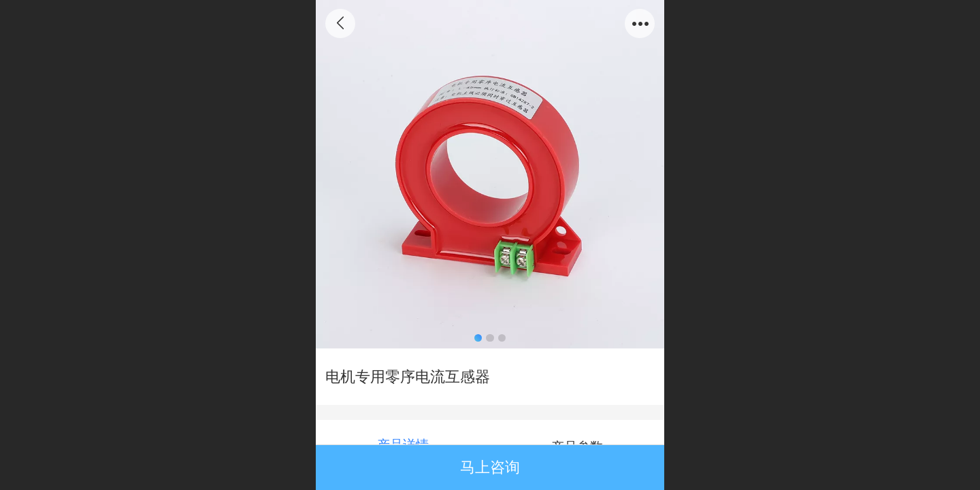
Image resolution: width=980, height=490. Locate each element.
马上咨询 (490, 467)
